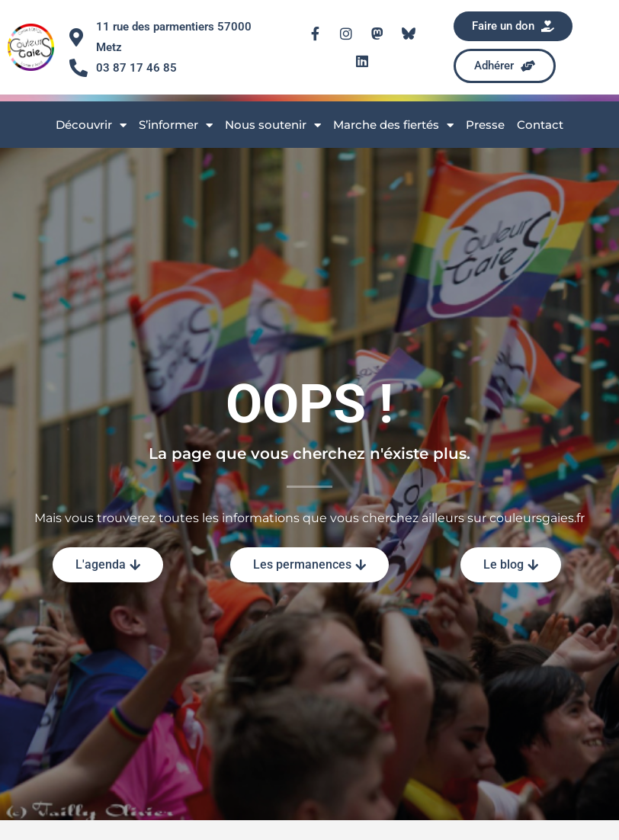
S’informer (176, 125)
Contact (540, 125)
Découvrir (91, 125)
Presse (485, 125)
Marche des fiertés (393, 125)
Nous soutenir (273, 125)
